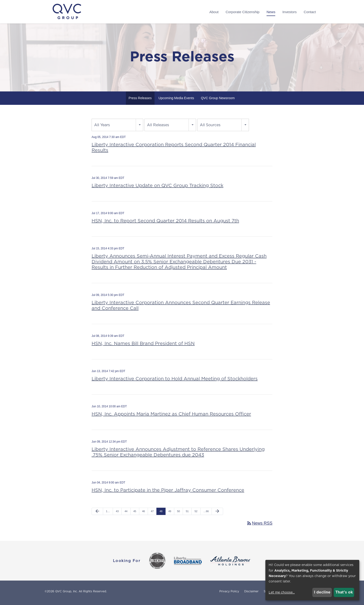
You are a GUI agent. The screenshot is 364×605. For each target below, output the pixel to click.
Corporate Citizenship (243, 12)
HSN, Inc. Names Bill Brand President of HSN (143, 346)
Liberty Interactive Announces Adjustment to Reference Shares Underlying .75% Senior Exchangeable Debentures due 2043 (178, 455)
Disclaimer (251, 594)
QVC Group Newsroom (218, 101)
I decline (322, 592)
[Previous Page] (97, 514)
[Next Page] (217, 514)
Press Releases (140, 101)
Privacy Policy (229, 594)
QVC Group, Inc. (66, 594)
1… (108, 514)
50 (178, 514)
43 (117, 514)
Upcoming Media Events (176, 101)
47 (152, 514)
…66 (206, 514)
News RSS (259, 526)
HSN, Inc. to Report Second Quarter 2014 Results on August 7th (165, 223)
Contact (310, 12)
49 (170, 514)
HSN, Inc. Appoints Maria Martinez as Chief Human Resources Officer (171, 416)
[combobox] (117, 128)
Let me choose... (282, 592)
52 (196, 514)
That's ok (344, 592)
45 (135, 514)
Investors (289, 12)
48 (161, 514)
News (271, 12)
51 (187, 514)
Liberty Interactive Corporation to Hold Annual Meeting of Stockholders (175, 381)
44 (126, 514)
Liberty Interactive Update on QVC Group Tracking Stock (157, 188)
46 (143, 514)
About (214, 12)
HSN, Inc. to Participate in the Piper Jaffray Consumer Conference (168, 493)
